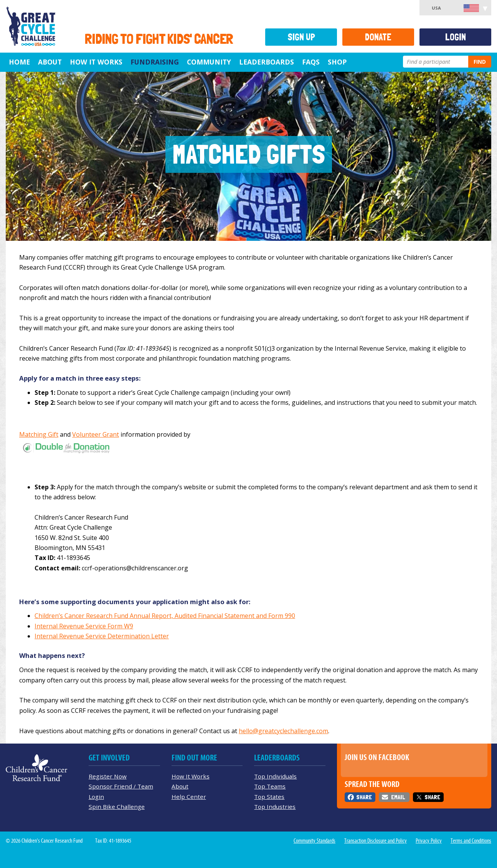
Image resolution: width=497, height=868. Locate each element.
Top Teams (270, 786)
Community (209, 62)
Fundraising (155, 62)
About (50, 62)
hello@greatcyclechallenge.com (283, 731)
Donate (378, 37)
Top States (269, 797)
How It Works (96, 62)
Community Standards (315, 841)
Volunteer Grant (96, 434)
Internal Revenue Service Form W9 (84, 626)
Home (19, 62)
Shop (337, 62)
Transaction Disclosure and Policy (376, 841)
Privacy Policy (429, 841)
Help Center (189, 797)
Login (456, 37)
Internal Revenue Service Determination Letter (102, 636)
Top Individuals (275, 776)
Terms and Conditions (471, 841)
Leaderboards (267, 62)
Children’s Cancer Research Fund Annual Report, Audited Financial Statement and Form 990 (165, 616)
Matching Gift (39, 434)
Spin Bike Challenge (117, 807)
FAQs (311, 62)
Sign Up (301, 37)
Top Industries (275, 807)
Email (398, 797)
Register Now (108, 776)
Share (364, 797)
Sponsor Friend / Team (121, 786)
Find (480, 62)
